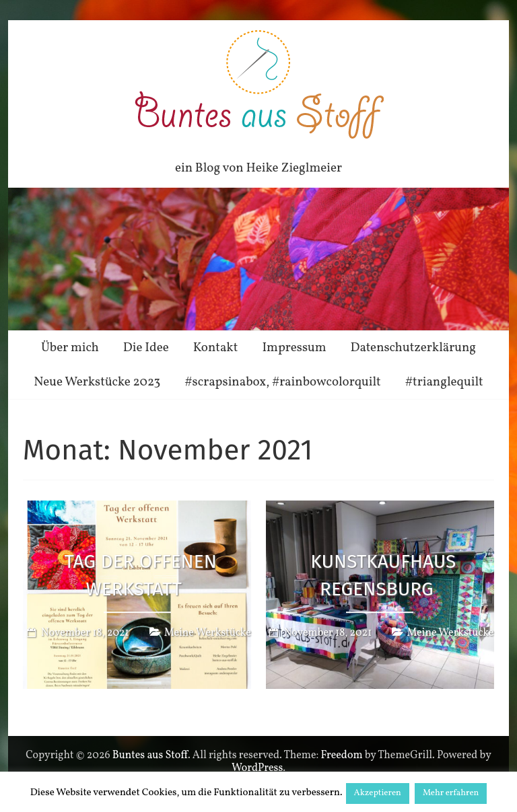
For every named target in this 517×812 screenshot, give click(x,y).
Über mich (70, 348)
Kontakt (216, 348)
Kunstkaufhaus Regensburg (383, 575)
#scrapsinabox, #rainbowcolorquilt (282, 382)
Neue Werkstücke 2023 (97, 382)
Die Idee (146, 348)
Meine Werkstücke (208, 634)
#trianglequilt (444, 382)
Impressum (294, 348)
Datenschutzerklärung (413, 348)
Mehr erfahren (451, 793)
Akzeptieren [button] (378, 793)
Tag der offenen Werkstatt (140, 575)
